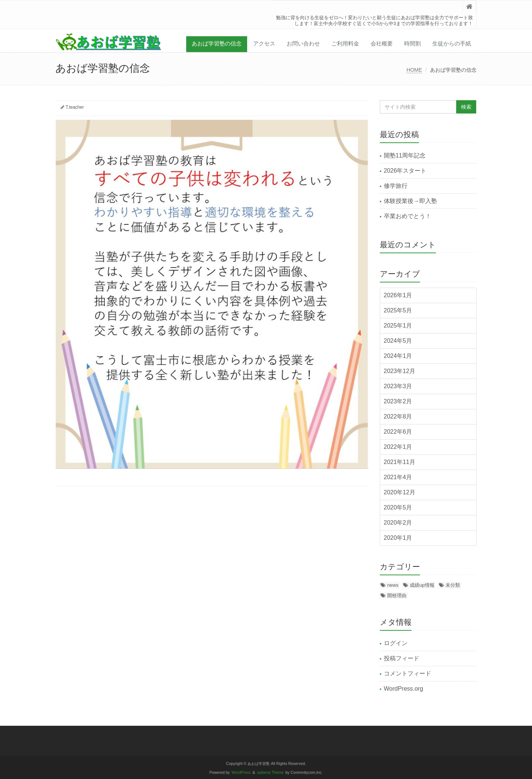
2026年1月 (398, 295)
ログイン (396, 643)
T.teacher (75, 107)
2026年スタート (405, 171)
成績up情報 (422, 585)
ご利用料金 (345, 43)
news (393, 585)
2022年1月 (398, 447)
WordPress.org (403, 689)
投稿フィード (402, 658)
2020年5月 (398, 507)
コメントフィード (407, 673)
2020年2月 (398, 523)
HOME (414, 70)
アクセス (264, 43)
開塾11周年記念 (405, 155)
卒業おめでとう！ (407, 216)
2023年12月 (400, 371)
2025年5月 (398, 310)
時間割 (412, 43)
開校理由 (397, 595)
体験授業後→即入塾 (410, 201)
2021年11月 (400, 462)
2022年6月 (398, 432)
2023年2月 (398, 401)
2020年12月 (400, 492)
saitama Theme (270, 773)
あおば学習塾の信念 (217, 43)
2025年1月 (398, 326)
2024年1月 (398, 356)
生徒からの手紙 (452, 43)
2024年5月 (398, 341)
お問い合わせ (303, 43)
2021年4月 (398, 477)
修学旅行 (396, 186)
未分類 (453, 585)
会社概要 (382, 43)
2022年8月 (398, 416)
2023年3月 (398, 386)
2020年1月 (398, 538)
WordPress (241, 773)
